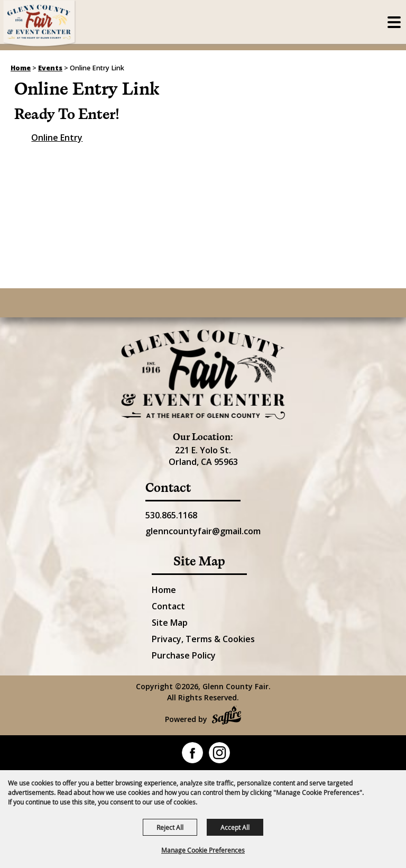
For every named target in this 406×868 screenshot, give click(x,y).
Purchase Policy (184, 655)
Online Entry (57, 138)
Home (21, 68)
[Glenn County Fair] (40, 24)
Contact (168, 606)
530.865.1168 (171, 515)
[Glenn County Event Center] (203, 374)
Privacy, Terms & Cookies (203, 639)
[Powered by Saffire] (227, 716)
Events (50, 68)
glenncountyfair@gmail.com (203, 531)
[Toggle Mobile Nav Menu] (394, 22)
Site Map (170, 623)
